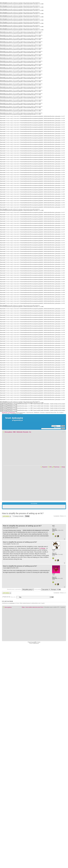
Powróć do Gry (7, 597)
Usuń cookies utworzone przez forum (34, 607)
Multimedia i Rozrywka (22, 432)
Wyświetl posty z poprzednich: (20, 589)
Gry (30, 432)
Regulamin (45, 467)
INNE (14, 432)
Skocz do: (13, 597)
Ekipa (23, 607)
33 (54, 553)
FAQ (51, 467)
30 (54, 577)
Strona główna (8, 432)
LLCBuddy (42, 548)
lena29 (8, 544)
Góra (65, 539)
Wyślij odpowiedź (7, 516)
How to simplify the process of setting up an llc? (23, 513)
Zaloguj (63, 467)
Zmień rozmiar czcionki (64, 432)
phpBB (35, 642)
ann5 (8, 528)
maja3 (8, 568)
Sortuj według (42, 589)
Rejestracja (57, 467)
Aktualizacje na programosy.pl (9, 412)
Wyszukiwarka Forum (60, 427)
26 (54, 529)
